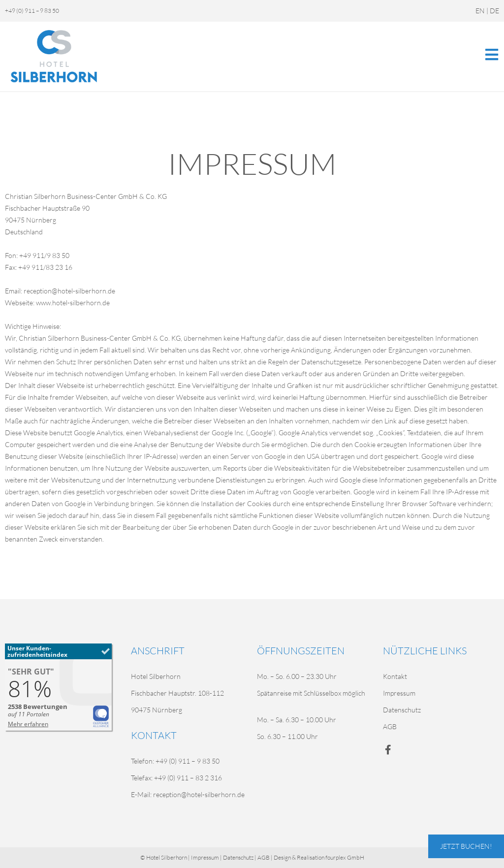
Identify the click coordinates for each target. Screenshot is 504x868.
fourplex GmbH (345, 857)
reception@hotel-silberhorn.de (199, 794)
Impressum (399, 693)
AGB (390, 726)
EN (480, 11)
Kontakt (395, 676)
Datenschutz (402, 710)
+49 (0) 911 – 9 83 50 (32, 11)
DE (494, 11)
